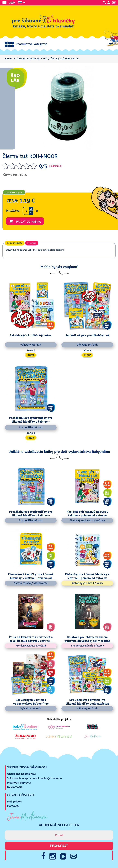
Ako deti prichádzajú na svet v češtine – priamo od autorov (87, 514)
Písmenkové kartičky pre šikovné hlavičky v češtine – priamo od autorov (31, 576)
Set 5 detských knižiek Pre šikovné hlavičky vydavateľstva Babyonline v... (87, 702)
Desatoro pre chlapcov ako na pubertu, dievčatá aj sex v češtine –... (87, 639)
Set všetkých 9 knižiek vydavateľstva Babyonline (31, 702)
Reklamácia (15, 787)
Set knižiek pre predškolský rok (87, 335)
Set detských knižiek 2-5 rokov (31, 335)
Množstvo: (13, 211)
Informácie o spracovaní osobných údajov (35, 778)
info (9, 3)
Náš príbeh (14, 802)
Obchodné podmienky (21, 774)
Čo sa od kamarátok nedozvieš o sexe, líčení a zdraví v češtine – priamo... (31, 639)
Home (8, 59)
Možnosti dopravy (19, 783)
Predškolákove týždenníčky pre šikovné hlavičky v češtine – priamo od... (31, 420)
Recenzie (32, 243)
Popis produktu (15, 243)
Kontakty (13, 806)
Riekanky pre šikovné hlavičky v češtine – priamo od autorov (87, 576)
